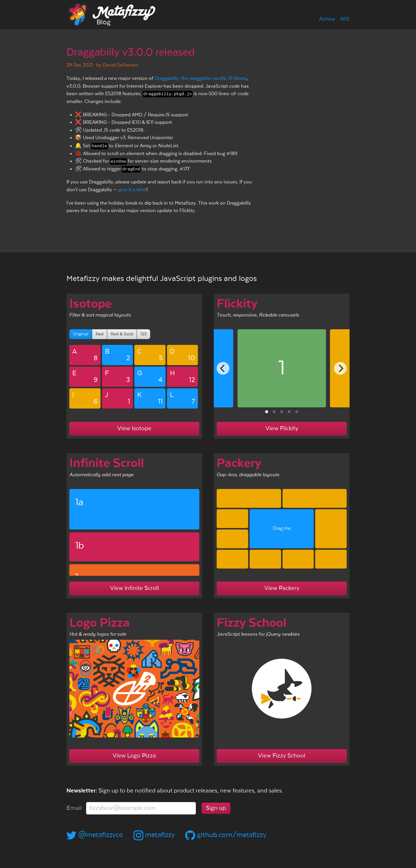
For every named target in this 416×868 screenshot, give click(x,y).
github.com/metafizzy (226, 835)
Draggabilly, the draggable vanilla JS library (201, 79)
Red (100, 334)
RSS (345, 19)
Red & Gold (122, 334)
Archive (327, 19)
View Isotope (134, 429)
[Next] (340, 368)
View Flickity (282, 429)
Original (81, 334)
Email (74, 808)
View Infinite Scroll (134, 588)
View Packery (282, 588)
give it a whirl (132, 190)
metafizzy (154, 835)
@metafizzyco (95, 835)
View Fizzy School (282, 756)
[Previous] (223, 368)
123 (143, 334)
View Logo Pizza (134, 756)
